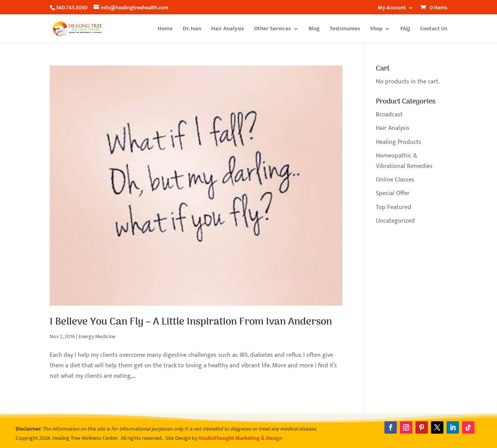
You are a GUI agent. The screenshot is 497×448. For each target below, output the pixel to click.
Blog (314, 30)
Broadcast (389, 115)
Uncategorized (395, 221)
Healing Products (399, 142)
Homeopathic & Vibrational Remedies (404, 161)
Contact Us (434, 30)
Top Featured (394, 207)
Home (165, 30)
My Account (392, 9)
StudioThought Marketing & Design (240, 438)
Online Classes (395, 180)
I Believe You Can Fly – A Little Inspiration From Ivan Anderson (191, 322)
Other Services (272, 30)
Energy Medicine (97, 336)
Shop (376, 30)
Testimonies (345, 30)
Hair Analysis (228, 30)
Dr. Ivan (192, 30)
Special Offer (393, 193)
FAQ (405, 30)
